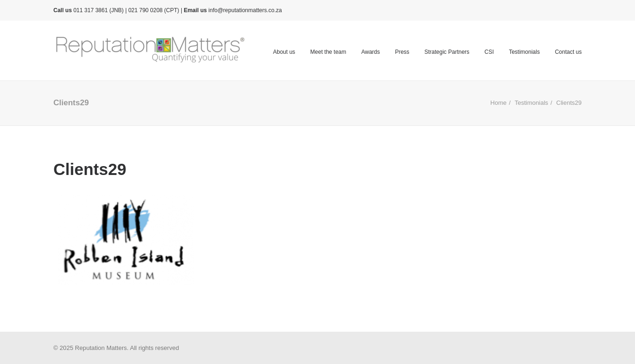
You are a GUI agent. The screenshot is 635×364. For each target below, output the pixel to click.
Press (402, 52)
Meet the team (329, 52)
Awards (370, 52)
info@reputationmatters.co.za (245, 10)
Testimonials (524, 52)
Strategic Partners (447, 52)
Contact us (568, 52)
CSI (489, 52)
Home (498, 103)
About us (284, 52)
